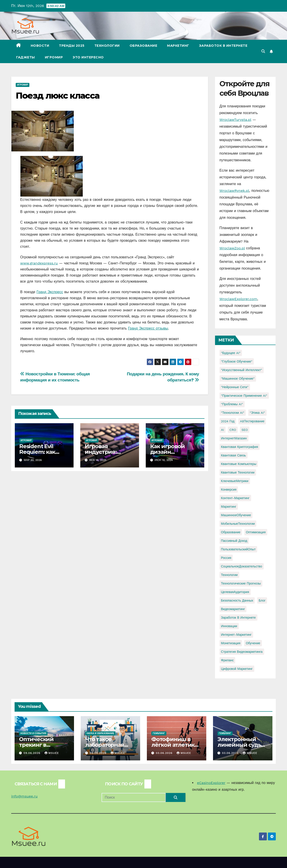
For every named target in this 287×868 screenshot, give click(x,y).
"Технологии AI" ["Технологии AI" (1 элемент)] (233, 413)
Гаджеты (26, 57)
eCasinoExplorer (211, 783)
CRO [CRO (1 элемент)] (233, 430)
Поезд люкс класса (58, 96)
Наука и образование (100, 733)
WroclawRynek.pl (234, 191)
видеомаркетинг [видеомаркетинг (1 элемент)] (233, 609)
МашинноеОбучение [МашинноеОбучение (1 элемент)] (236, 515)
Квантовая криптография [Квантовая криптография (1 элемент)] (240, 447)
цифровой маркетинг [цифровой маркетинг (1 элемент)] (237, 669)
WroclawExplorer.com (238, 299)
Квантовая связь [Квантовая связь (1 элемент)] (234, 455)
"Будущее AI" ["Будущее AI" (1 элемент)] (231, 353)
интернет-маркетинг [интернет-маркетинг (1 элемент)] (236, 635)
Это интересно (88, 57)
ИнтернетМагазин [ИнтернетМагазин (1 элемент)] (234, 438)
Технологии (107, 46)
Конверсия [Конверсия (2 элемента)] (229, 489)
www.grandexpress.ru (39, 263)
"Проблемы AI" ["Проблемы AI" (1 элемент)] (232, 404)
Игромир (54, 57)
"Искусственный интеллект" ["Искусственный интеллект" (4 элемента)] (242, 370)
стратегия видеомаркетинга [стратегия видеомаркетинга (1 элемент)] (242, 652)
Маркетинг (178, 46)
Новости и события (33, 733)
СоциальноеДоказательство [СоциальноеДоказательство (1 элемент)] (242, 566)
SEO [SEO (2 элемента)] (245, 430)
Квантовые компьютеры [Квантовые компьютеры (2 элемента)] (239, 464)
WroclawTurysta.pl (235, 120)
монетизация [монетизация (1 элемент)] (231, 643)
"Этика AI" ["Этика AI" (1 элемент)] (257, 413)
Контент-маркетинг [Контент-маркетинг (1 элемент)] (235, 498)
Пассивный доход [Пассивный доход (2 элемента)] (234, 541)
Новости (40, 46)
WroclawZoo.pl (232, 248)
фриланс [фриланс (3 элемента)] (227, 660)
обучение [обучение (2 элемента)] (253, 643)
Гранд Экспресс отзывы (148, 328)
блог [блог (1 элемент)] (262, 600)
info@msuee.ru (24, 796)
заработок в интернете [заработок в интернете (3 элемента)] (238, 618)
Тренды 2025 (72, 46)
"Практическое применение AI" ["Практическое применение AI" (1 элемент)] (244, 396)
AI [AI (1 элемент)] (223, 430)
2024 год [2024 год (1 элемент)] (228, 421)
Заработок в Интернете (223, 46)
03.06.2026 (165, 753)
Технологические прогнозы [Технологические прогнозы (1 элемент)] (241, 583)
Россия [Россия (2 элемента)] (226, 558)
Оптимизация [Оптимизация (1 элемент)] (256, 532)
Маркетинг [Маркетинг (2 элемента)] (229, 507)
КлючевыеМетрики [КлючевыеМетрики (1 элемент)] (235, 481)
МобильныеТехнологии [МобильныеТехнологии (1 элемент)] (238, 524)
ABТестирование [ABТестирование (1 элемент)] (252, 421)
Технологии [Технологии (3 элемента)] (229, 575)
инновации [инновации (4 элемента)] (229, 626)
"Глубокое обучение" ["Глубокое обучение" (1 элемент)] (237, 361)
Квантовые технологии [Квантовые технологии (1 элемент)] (238, 472)
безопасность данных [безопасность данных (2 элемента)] (237, 600)
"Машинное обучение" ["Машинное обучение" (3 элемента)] (238, 379)
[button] (263, 51)
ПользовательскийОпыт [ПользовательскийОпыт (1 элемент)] (238, 549)
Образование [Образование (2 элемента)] (231, 532)
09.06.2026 (33, 753)
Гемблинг (159, 733)
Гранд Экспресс (50, 292)
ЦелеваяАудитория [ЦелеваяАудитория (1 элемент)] (235, 592)
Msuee (52, 753)
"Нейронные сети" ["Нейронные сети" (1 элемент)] (235, 387)
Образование (143, 46)
